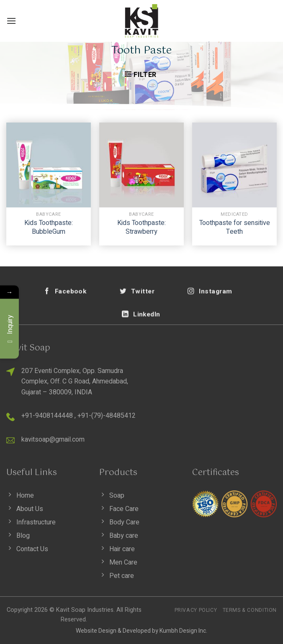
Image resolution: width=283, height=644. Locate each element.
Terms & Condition (250, 610)
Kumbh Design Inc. (183, 631)
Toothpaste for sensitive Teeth (235, 227)
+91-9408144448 (47, 416)
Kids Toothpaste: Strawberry (141, 227)
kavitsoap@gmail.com (53, 440)
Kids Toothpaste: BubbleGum (49, 227)
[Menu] (11, 21)
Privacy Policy (196, 610)
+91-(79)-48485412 (107, 416)
